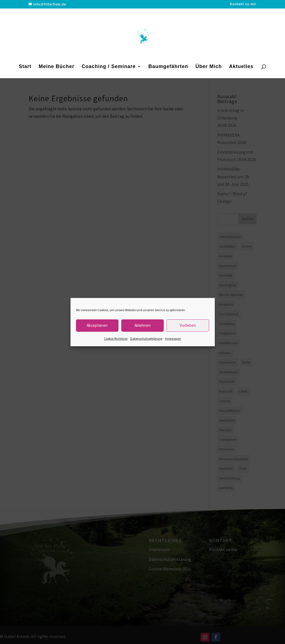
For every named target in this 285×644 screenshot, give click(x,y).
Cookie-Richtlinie (116, 338)
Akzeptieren (97, 325)
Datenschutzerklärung (146, 338)
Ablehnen (142, 325)
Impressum (173, 338)
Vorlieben (188, 325)
